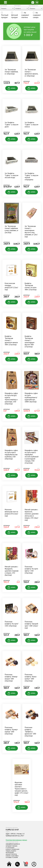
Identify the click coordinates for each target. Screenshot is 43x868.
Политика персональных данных (16, 840)
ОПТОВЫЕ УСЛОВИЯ (12, 857)
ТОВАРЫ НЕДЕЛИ (11, 851)
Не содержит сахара (37, 15)
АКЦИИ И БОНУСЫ (11, 854)
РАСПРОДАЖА (10, 853)
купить (12, 88)
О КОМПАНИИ (10, 848)
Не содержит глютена (25, 15)
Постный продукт (5, 15)
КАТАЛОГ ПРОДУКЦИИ (12, 849)
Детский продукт (15, 15)
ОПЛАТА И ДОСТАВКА (12, 856)
